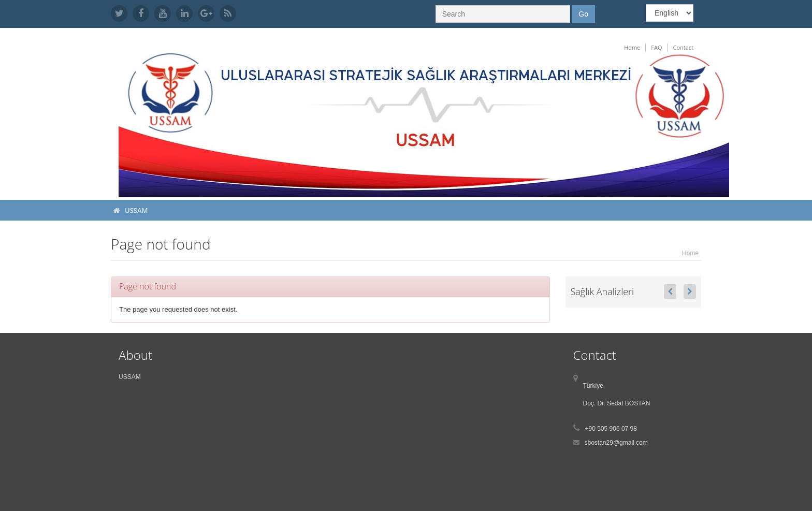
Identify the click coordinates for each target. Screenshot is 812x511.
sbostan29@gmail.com (616, 443)
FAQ (656, 47)
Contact (683, 47)
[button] (670, 291)
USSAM (136, 210)
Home (632, 47)
